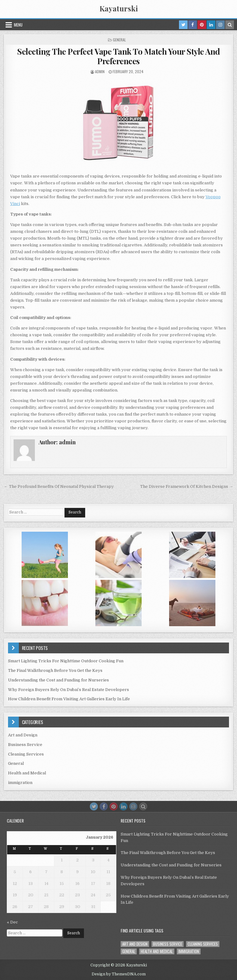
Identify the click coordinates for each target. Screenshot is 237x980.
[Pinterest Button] (114, 806)
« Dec (12, 922)
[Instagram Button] (133, 806)
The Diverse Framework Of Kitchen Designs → (187, 486)
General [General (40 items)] (129, 951)
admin (100, 71)
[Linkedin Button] (123, 806)
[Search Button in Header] (230, 25)
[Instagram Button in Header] (220, 25)
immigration (20, 783)
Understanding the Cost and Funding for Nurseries (58, 680)
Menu (18, 25)
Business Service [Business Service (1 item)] (168, 944)
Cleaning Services (26, 754)
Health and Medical (27, 773)
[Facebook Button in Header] (193, 25)
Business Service (25, 745)
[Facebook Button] (104, 806)
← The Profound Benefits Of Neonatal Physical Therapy (59, 486)
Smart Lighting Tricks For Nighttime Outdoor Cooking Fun (66, 661)
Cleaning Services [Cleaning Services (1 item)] (203, 944)
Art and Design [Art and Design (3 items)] (135, 944)
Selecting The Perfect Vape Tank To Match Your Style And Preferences (118, 56)
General (119, 40)
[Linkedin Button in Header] (211, 25)
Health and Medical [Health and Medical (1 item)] (157, 951)
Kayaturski (119, 8)
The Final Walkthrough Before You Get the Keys (55, 670)
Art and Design (23, 735)
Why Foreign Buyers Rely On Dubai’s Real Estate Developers (69, 690)
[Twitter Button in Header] (183, 25)
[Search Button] (143, 806)
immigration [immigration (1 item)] (189, 951)
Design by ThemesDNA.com (119, 974)
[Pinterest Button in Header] (202, 25)
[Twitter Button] (94, 806)
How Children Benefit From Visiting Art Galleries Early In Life (69, 699)
